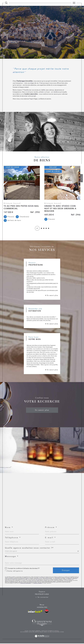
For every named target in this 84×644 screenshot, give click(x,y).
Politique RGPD (56, 633)
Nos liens (49, 633)
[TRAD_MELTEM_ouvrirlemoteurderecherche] (6, 3)
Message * (12, 557)
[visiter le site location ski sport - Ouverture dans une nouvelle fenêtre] (47, 612)
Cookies (62, 633)
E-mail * (50, 538)
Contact (82, 178)
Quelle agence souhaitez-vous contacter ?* (29, 548)
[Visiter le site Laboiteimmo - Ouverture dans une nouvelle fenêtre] (42, 639)
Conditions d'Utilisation (38, 584)
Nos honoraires (24, 633)
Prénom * (51, 528)
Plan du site (31, 633)
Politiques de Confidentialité (25, 584)
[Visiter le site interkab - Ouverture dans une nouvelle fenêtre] (35, 612)
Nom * (9, 528)
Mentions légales (39, 633)
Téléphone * (13, 538)
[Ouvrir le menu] (74, 3)
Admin (45, 633)
